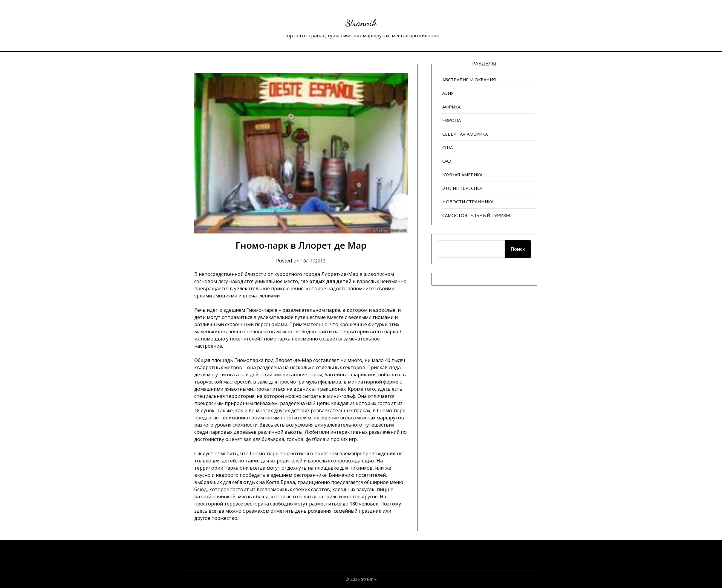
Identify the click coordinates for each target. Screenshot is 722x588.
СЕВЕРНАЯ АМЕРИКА (465, 134)
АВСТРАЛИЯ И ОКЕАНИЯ (469, 80)
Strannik (361, 21)
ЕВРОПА (452, 120)
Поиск (518, 249)
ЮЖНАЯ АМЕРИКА (462, 175)
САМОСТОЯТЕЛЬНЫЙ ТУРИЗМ (476, 215)
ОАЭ (447, 161)
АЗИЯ (448, 93)
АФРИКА (451, 107)
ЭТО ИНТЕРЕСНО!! (462, 188)
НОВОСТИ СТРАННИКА (468, 201)
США (448, 147)
